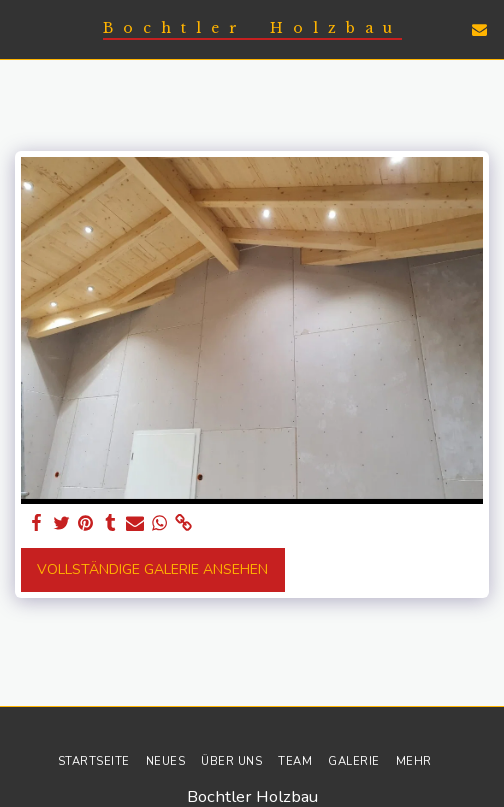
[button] (22, 28)
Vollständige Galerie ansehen (152, 569)
